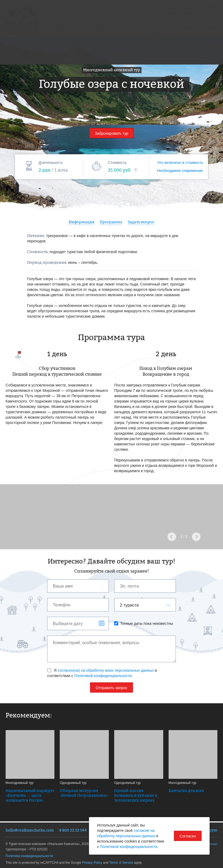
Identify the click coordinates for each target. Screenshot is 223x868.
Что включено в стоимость (180, 163)
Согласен (188, 836)
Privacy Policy (92, 863)
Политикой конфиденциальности (103, 676)
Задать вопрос (141, 222)
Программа (111, 222)
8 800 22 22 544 (73, 830)
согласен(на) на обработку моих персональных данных (106, 670)
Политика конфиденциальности (29, 856)
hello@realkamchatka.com (30, 830)
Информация (81, 222)
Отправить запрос (111, 688)
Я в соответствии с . (102, 673)
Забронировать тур (112, 133)
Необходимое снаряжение (180, 171)
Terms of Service (121, 863)
